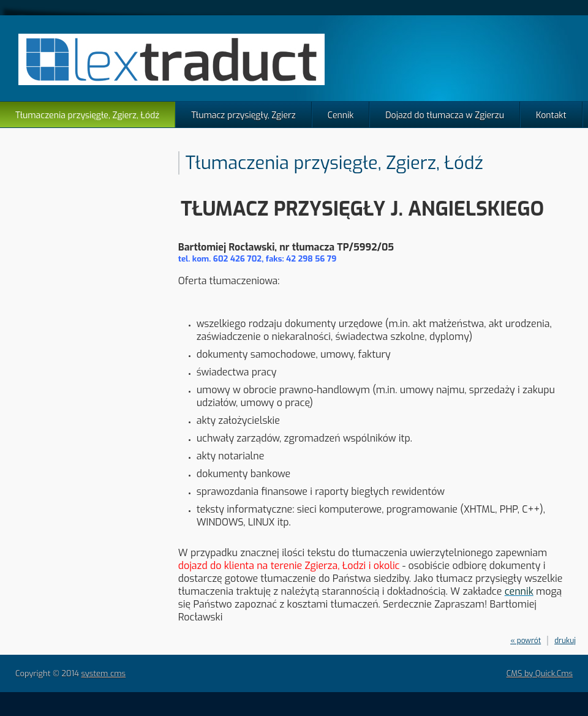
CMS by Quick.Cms (540, 673)
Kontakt (551, 115)
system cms (103, 673)
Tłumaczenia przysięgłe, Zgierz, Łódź (87, 115)
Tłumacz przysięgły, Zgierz (243, 115)
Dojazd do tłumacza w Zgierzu (445, 115)
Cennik (341, 115)
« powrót (526, 641)
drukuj (565, 641)
